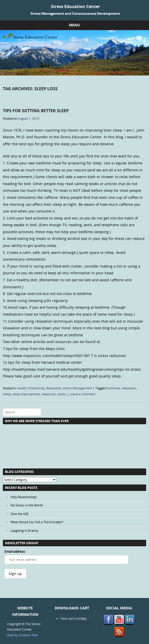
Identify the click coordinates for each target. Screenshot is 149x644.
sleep (7, 394)
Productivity (36, 388)
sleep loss (49, 394)
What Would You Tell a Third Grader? (37, 522)
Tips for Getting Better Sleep (36, 111)
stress (62, 394)
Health (22, 388)
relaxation (129, 388)
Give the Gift (19, 514)
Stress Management (77, 388)
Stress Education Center (75, 6)
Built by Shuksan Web (23, 635)
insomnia (113, 388)
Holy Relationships (24, 497)
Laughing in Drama (24, 531)
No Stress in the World (27, 505)
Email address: (15, 551)
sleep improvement (26, 394)
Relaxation (54, 388)
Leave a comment (82, 394)
